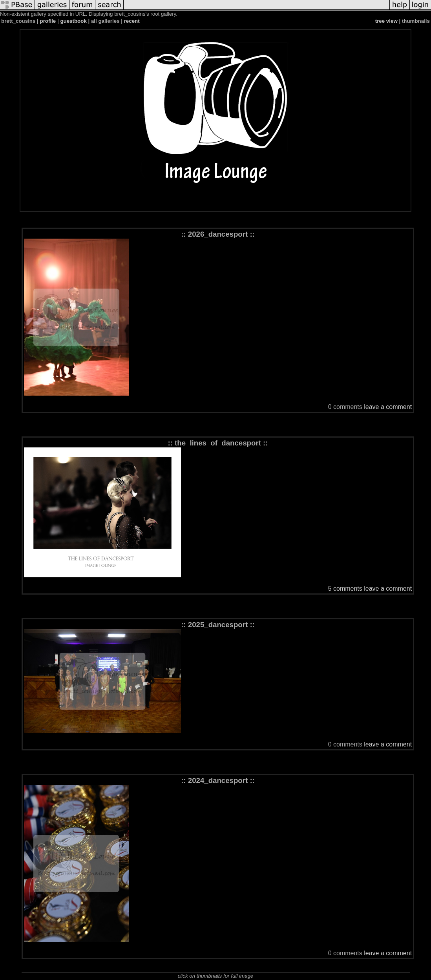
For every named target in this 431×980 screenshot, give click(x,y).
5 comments (345, 589)
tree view (386, 21)
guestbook (73, 21)
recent (132, 21)
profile (48, 21)
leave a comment (388, 407)
